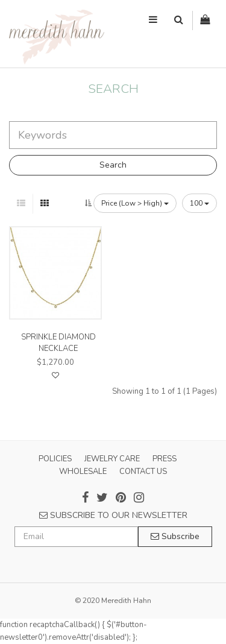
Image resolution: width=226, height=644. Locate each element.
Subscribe (175, 536)
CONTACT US (143, 472)
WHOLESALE (83, 472)
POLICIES (55, 459)
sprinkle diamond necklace (58, 343)
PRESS (165, 459)
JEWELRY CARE (112, 459)
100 (199, 203)
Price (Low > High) (135, 203)
